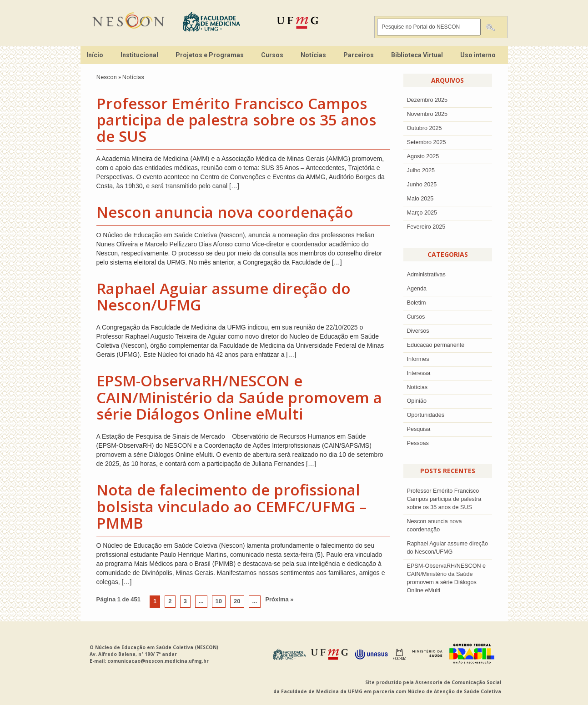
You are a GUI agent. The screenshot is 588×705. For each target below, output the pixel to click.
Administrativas (426, 275)
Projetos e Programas (210, 55)
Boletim (417, 303)
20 (237, 601)
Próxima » (279, 599)
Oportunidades (426, 415)
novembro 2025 (427, 114)
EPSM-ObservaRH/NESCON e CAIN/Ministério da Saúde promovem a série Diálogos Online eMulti (239, 397)
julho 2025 (421, 170)
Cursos (272, 55)
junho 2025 (422, 185)
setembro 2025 (427, 142)
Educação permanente (436, 345)
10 (219, 601)
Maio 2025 (420, 199)
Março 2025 (422, 213)
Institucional (139, 55)
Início (95, 55)
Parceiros (359, 55)
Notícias (313, 55)
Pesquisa (419, 429)
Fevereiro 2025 (426, 227)
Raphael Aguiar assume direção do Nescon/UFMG (224, 297)
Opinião (417, 401)
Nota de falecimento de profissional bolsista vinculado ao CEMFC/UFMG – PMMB (231, 506)
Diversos (418, 331)
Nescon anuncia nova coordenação (225, 212)
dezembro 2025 (427, 100)
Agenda (417, 289)
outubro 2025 (425, 128)
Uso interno (478, 55)
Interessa (419, 373)
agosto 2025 (423, 156)
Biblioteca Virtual (417, 55)
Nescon (107, 77)
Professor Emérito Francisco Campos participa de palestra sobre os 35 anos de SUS (236, 120)
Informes (418, 359)
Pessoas (418, 443)
